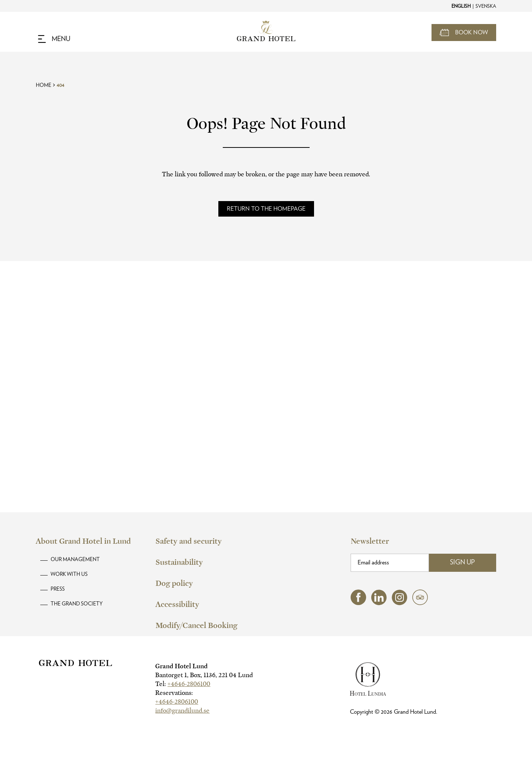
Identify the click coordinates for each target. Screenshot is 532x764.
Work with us (69, 574)
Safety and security (189, 541)
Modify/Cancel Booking (196, 625)
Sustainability (179, 562)
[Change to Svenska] (485, 6)
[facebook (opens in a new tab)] (358, 603)
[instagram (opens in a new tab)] (400, 603)
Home (44, 85)
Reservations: (174, 693)
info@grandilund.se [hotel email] (182, 711)
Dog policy (174, 583)
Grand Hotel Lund (181, 666)
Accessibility (177, 604)
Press (58, 589)
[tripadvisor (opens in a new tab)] (420, 603)
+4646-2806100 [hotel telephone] (189, 684)
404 (60, 85)
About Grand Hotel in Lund (83, 541)
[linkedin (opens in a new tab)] (379, 603)
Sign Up (462, 563)
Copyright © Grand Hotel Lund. (394, 712)
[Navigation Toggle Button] (54, 39)
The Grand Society (77, 604)
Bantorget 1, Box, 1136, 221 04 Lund (204, 675)
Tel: (183, 684)
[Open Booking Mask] (464, 33)
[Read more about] (266, 209)
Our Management (75, 560)
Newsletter (370, 541)
